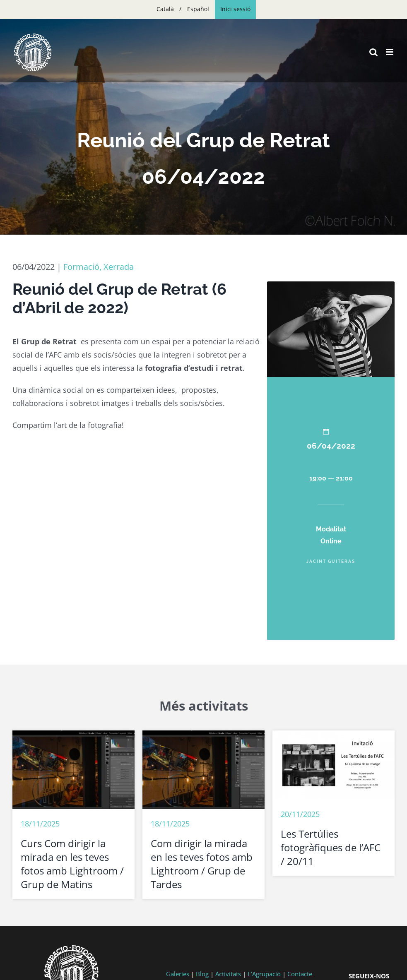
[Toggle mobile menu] (390, 52)
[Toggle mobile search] (373, 52)
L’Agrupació (264, 974)
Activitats (228, 974)
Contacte (300, 974)
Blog (202, 974)
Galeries (178, 974)
